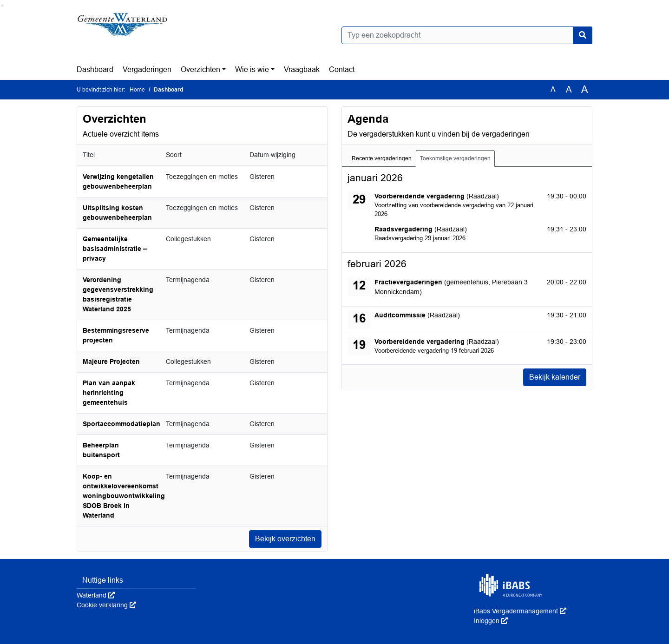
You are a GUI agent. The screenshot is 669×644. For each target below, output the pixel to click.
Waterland (96, 595)
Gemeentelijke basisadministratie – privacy (115, 249)
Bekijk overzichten (285, 539)
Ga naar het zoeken (1, 6)
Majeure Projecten (111, 361)
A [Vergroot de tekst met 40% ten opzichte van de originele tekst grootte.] (585, 90)
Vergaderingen (147, 69)
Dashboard (95, 69)
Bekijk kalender (555, 377)
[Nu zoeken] (583, 35)
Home (137, 90)
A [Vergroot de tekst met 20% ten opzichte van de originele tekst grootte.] (569, 89)
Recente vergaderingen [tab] (382, 158)
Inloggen (491, 621)
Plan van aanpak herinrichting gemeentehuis (109, 393)
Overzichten (200, 69)
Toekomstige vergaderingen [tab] (455, 158)
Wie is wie (252, 69)
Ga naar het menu (3, 6)
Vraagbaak (302, 69)
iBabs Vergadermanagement (520, 611)
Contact (342, 69)
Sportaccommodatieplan (121, 424)
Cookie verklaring (106, 605)
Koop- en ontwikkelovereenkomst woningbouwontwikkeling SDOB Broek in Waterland (124, 496)
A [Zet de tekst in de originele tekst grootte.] (553, 89)
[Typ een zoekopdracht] (467, 35)
